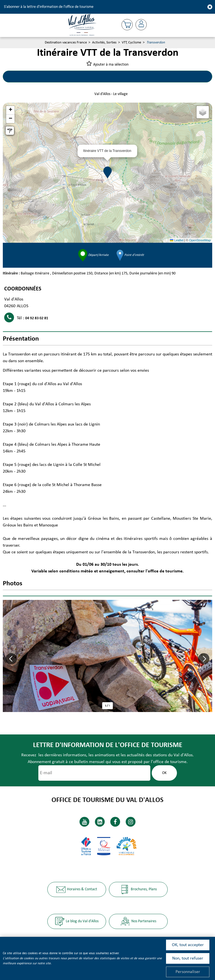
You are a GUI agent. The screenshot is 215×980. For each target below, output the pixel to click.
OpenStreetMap (200, 240)
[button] (127, 25)
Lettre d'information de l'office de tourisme (108, 745)
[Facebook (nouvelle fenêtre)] (115, 822)
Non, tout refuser (188, 958)
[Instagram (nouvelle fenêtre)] (131, 822)
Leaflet (177, 240)
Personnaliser (188, 972)
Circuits (55, 77)
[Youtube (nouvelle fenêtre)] (84, 822)
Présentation (160, 77)
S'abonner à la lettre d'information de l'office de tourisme (49, 7)
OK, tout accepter (188, 945)
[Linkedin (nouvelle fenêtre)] (100, 822)
